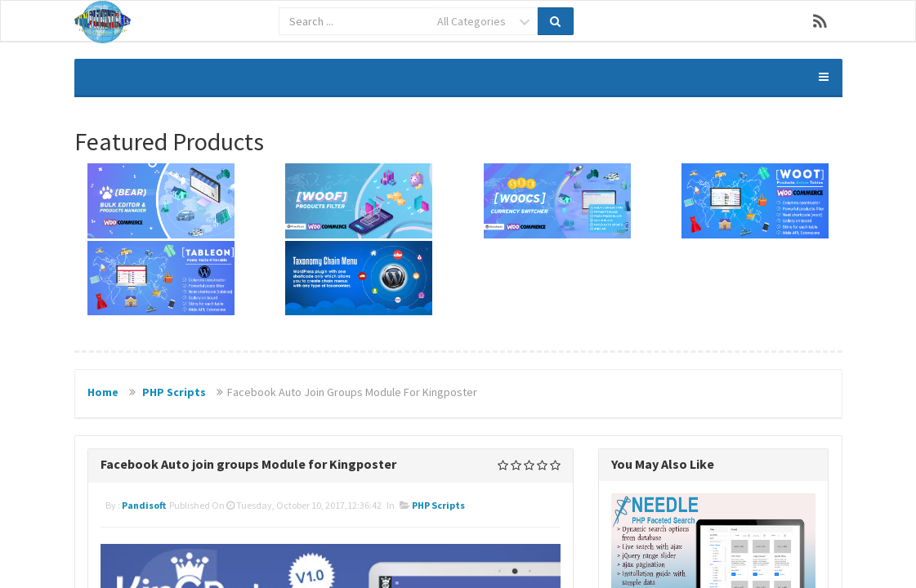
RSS (820, 21)
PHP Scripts (174, 392)
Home (103, 392)
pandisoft (144, 505)
